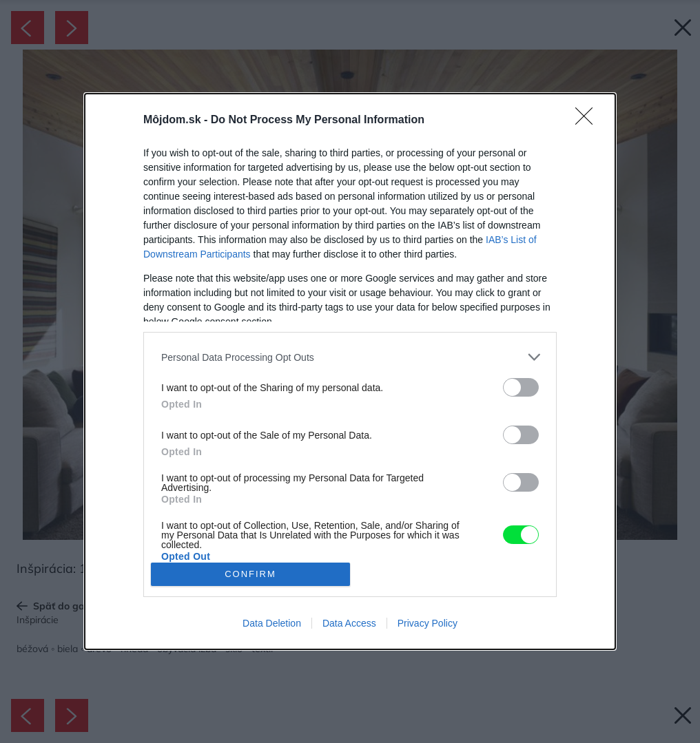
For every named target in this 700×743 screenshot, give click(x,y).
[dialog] (350, 371)
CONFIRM (250, 574)
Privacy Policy (428, 623)
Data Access (349, 623)
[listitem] (350, 357)
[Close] (588, 121)
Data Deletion (272, 623)
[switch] (521, 387)
